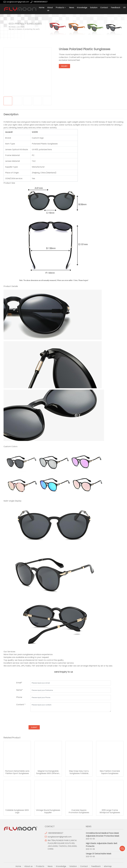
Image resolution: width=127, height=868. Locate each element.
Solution (94, 8)
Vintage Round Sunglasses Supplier (48, 811)
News (72, 8)
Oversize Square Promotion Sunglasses (79, 811)
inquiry (64, 66)
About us (50, 9)
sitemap (108, 866)
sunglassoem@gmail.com (18, 2)
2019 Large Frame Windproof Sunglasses (110, 811)
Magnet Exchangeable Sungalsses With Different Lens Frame (48, 772)
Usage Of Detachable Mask (99, 854)
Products (60, 8)
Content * (21, 705)
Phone (19, 697)
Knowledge (82, 8)
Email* (19, 683)
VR (124, 8)
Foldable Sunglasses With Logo (17, 811)
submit (34, 727)
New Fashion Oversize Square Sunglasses (110, 772)
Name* (19, 690)
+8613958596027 (40, 2)
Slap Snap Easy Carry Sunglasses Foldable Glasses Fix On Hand (79, 772)
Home (42, 8)
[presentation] (34, 719)
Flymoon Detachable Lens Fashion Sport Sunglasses (17, 772)
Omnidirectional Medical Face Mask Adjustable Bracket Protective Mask (102, 834)
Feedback (116, 8)
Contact (104, 8)
